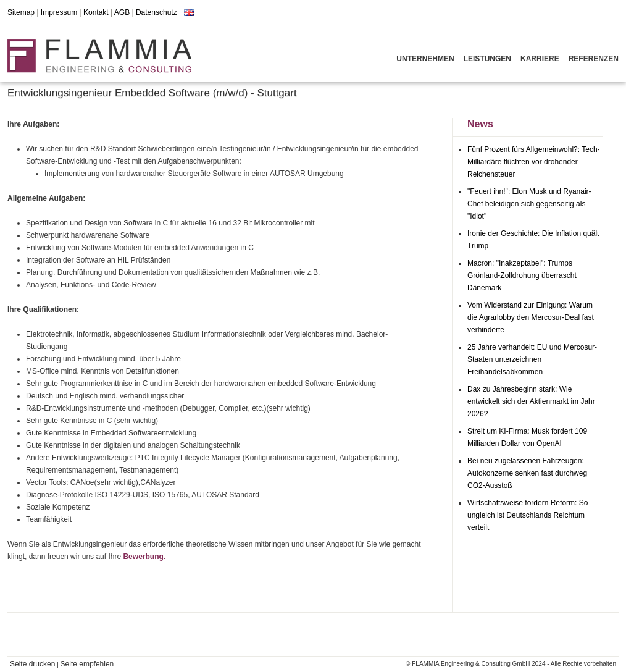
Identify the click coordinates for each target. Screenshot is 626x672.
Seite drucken (32, 664)
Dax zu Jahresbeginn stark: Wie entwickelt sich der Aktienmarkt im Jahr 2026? (531, 401)
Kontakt (96, 12)
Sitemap (21, 12)
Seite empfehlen (87, 664)
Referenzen (594, 59)
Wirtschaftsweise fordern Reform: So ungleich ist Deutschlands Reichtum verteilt (528, 515)
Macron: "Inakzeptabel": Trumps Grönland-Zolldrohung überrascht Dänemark (522, 275)
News (480, 124)
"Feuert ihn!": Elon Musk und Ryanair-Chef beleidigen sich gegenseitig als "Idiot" (529, 204)
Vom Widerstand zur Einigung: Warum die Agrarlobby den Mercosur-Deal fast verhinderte (531, 317)
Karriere (540, 59)
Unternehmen (425, 59)
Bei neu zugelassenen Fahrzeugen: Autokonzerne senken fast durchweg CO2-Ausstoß (527, 473)
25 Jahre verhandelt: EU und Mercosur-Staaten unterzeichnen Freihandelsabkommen (532, 359)
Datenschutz (156, 12)
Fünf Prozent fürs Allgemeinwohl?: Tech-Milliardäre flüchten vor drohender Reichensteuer (534, 162)
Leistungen (487, 59)
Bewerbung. (144, 556)
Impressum (59, 12)
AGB (122, 12)
